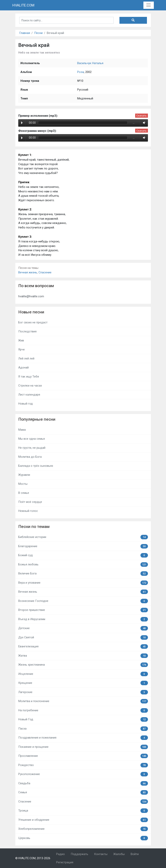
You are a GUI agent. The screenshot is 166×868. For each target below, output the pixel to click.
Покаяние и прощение (83, 747)
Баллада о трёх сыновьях (36, 466)
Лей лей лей (26, 358)
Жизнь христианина (83, 665)
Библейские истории (83, 537)
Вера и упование (83, 583)
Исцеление (83, 674)
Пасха (83, 729)
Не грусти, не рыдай (32, 448)
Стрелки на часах (30, 386)
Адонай (23, 368)
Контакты (101, 854)
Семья (83, 792)
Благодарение (83, 546)
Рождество (83, 765)
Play (22, 123)
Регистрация (65, 862)
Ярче (22, 349)
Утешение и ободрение (83, 820)
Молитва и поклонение (83, 701)
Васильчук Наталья (90, 63)
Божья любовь (83, 565)
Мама (22, 430)
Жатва (83, 656)
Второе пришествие (83, 610)
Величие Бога (83, 574)
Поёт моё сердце (30, 502)
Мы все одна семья (32, 439)
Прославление (83, 756)
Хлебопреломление (83, 829)
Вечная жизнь (28, 272)
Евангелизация (83, 646)
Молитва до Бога (30, 457)
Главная (25, 33)
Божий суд (83, 555)
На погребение (83, 710)
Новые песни (31, 312)
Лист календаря (29, 395)
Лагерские (83, 692)
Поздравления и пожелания (83, 738)
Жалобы (119, 854)
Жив (21, 340)
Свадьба (83, 783)
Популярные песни (37, 419)
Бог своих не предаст (33, 322)
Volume (144, 123)
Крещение (83, 683)
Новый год (26, 404)
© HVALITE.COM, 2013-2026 (33, 858)
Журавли (24, 475)
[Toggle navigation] (149, 5)
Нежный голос (28, 511)
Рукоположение (83, 774)
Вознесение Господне (83, 601)
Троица (83, 811)
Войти (135, 854)
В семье (24, 493)
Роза (81, 72)
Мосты (23, 484)
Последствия (27, 331)
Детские (83, 628)
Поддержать (79, 854)
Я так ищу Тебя (29, 377)
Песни (38, 33)
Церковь (83, 838)
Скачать (141, 116)
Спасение (45, 272)
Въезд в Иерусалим (83, 619)
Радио (61, 854)
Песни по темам (34, 527)
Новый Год (83, 719)
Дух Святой (83, 637)
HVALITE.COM (23, 5)
